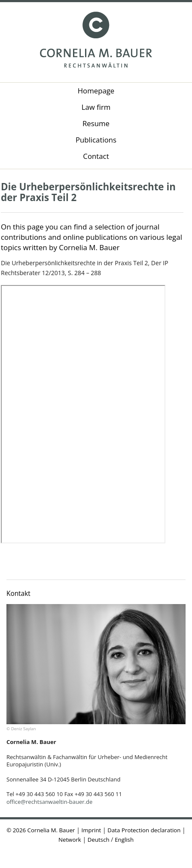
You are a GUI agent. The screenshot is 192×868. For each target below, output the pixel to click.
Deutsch (99, 840)
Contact (96, 156)
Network (70, 840)
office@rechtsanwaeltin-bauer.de (49, 802)
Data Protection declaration (144, 830)
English (124, 840)
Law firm (96, 107)
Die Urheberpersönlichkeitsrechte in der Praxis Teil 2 (88, 192)
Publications (96, 140)
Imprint (91, 830)
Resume (96, 123)
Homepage (96, 91)
